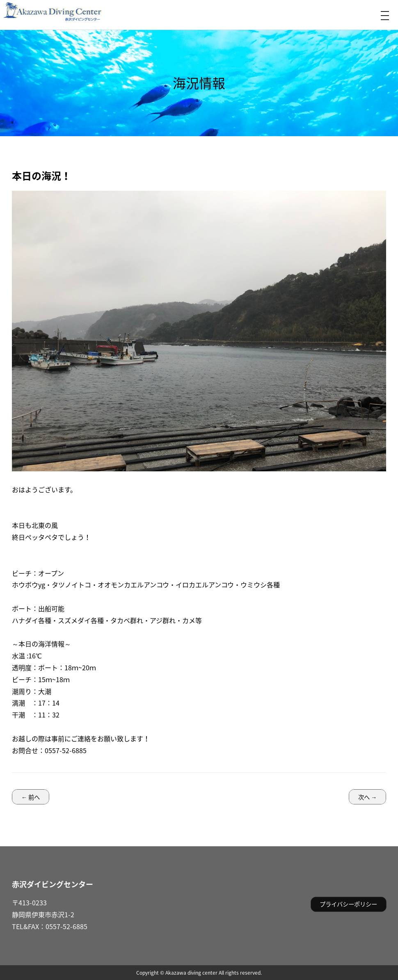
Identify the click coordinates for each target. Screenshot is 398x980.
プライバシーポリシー (348, 904)
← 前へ (31, 797)
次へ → (367, 797)
